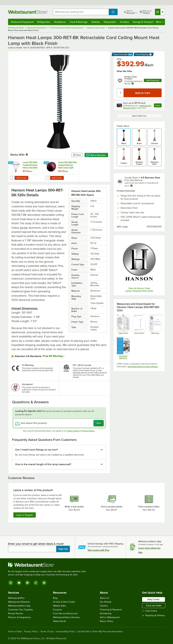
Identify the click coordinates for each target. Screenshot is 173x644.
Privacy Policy (89, 431)
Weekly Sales (60, 606)
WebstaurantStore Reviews (66, 617)
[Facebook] (27, 583)
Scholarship (106, 613)
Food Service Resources (65, 613)
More (160, 22)
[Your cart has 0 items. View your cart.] (160, 12)
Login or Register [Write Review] (25, 515)
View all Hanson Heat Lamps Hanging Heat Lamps (139, 290)
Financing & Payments (111, 610)
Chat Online (150, 611)
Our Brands (106, 602)
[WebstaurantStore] (48, 565)
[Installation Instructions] (139, 324)
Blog (55, 598)
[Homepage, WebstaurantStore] (28, 12)
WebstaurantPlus (16, 598)
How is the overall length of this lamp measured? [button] (43, 464)
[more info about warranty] (133, 84)
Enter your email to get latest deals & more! (36, 544)
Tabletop (96, 22)
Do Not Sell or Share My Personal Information (100, 632)
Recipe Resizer (16, 613)
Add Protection (153, 80)
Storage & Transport (143, 22)
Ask (99, 423)
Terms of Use (73, 431)
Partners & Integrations (19, 617)
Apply (158, 106)
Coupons (58, 610)
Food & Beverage (79, 22)
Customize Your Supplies (20, 610)
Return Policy (106, 621)
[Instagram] (11, 583)
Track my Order (154, 605)
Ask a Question (96, 155)
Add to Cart (22, 178)
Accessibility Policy (66, 632)
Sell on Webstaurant (110, 617)
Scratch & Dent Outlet (64, 602)
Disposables (110, 22)
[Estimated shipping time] (131, 186)
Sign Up (63, 549)
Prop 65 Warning (53, 356)
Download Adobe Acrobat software (143, 367)
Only (119, 59)
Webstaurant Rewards (19, 602)
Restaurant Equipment (22, 22)
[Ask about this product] (59, 423)
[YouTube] (19, 583)
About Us (105, 598)
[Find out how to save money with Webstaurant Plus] (11, 163)
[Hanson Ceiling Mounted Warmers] (123, 324)
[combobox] (81, 12)
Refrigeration (44, 22)
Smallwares (60, 22)
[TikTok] (36, 583)
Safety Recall (59, 621)
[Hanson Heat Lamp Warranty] (155, 324)
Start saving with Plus (99, 550)
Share (77, 155)
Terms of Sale (15, 632)
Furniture (125, 22)
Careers (104, 606)
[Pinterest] (44, 583)
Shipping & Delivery (154, 615)
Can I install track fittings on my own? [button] (36, 450)
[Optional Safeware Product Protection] (123, 348)
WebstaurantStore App (19, 606)
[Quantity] (120, 93)
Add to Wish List (139, 116)
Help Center (154, 599)
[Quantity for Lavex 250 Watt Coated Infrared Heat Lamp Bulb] (12, 178)
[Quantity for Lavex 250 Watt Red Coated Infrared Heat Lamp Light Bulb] (48, 178)
